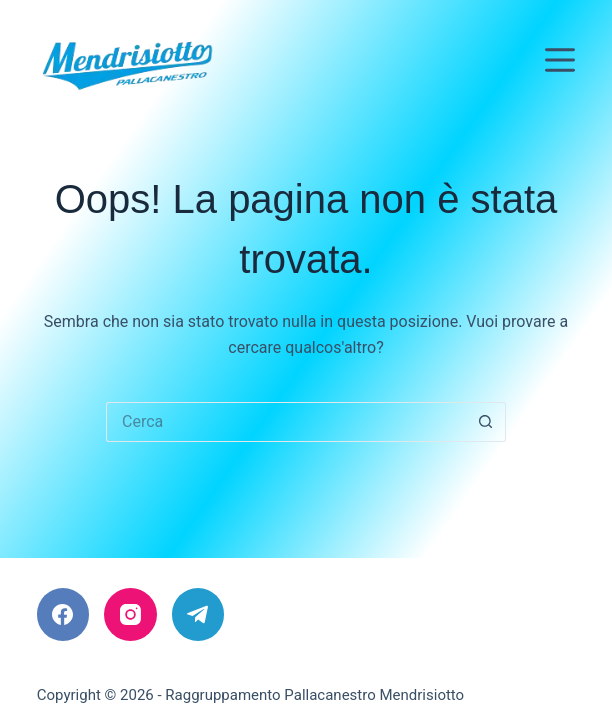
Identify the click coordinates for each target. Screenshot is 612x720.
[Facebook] (63, 614)
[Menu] (560, 60)
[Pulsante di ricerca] (486, 422)
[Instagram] (130, 614)
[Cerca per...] (286, 422)
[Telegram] (198, 614)
